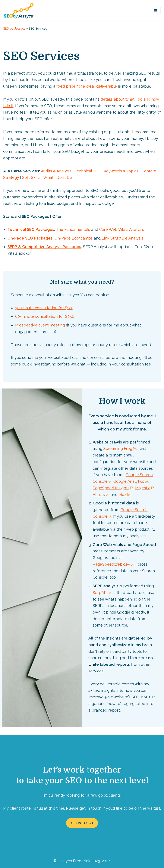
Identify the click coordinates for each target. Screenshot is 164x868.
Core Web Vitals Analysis (120, 229)
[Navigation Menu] (156, 11)
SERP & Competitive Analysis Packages (44, 246)
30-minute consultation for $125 (44, 307)
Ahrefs (99, 493)
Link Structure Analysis (122, 238)
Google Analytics (129, 480)
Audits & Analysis (55, 171)
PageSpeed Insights (111, 486)
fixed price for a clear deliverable (87, 86)
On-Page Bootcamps (73, 238)
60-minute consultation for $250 (45, 316)
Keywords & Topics (120, 171)
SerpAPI (100, 590)
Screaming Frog (118, 447)
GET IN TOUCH (82, 820)
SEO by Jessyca (14, 29)
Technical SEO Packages (30, 229)
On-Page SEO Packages (30, 238)
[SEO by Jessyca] (19, 11)
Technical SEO (87, 171)
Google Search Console (124, 508)
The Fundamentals (72, 229)
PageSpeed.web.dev (111, 562)
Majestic (143, 486)
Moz (122, 493)
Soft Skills (31, 177)
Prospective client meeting (40, 324)
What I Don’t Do (58, 177)
